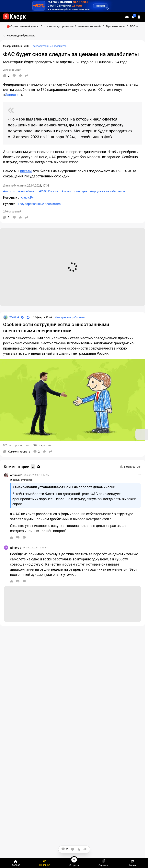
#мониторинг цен (74, 191)
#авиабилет (27, 191)
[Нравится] (14, 76)
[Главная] (15, 863)
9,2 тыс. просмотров (16, 445)
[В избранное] (20, 76)
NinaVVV (16, 548)
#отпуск (9, 191)
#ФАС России (49, 191)
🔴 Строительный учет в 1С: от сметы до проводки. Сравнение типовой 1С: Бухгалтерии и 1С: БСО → (73, 26)
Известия (13, 95)
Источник (11, 198)
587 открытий (42, 445)
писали (26, 171)
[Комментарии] (6, 76)
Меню (133, 863)
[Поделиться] (27, 76)
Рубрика (9, 204)
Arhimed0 (16, 475)
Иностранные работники (70, 317)
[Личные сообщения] (127, 17)
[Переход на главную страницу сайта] (14, 17)
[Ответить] (24, 537)
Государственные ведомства (49, 46)
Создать (74, 861)
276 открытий (12, 70)
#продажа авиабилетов (108, 191)
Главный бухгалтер (21, 480)
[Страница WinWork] (11, 317)
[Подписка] (45, 863)
